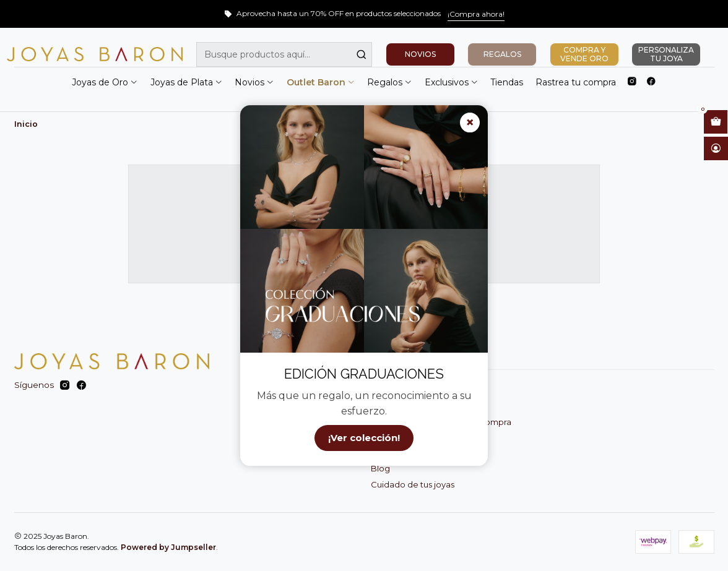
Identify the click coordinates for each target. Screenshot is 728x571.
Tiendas (507, 82)
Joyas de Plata (187, 82)
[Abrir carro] (716, 122)
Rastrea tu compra (576, 82)
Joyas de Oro (105, 82)
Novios (254, 82)
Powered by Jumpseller (168, 547)
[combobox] (284, 54)
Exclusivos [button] (452, 82)
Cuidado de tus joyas (413, 484)
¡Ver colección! (364, 438)
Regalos (390, 82)
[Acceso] (716, 148)
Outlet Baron (321, 82)
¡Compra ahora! (476, 14)
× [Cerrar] (470, 122)
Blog (380, 468)
